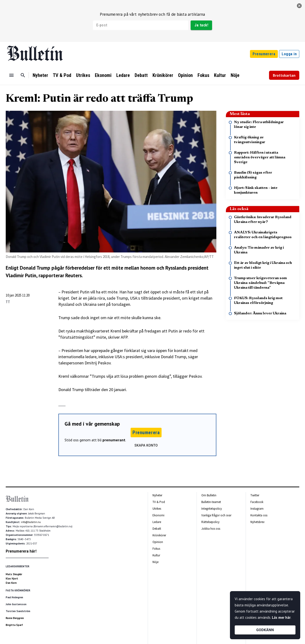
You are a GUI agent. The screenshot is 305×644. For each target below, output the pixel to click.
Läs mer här (281, 617)
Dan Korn (11, 583)
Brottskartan (284, 75)
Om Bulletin (209, 495)
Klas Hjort (12, 579)
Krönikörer (163, 75)
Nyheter (40, 75)
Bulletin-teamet (211, 502)
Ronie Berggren (15, 618)
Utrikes (83, 75)
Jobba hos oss (211, 529)
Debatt (141, 75)
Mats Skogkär (14, 574)
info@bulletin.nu (31, 522)
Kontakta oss (259, 515)
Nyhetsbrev (257, 522)
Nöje (235, 75)
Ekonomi (103, 75)
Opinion (185, 75)
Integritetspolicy (212, 509)
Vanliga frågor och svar (216, 515)
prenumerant (114, 440)
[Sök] (23, 75)
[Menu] (11, 75)
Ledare (123, 75)
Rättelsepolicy (210, 522)
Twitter (255, 495)
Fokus (203, 75)
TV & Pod (62, 75)
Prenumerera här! (21, 551)
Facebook (257, 502)
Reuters (74, 275)
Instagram (257, 509)
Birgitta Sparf (14, 625)
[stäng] (299, 6)
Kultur (220, 75)
